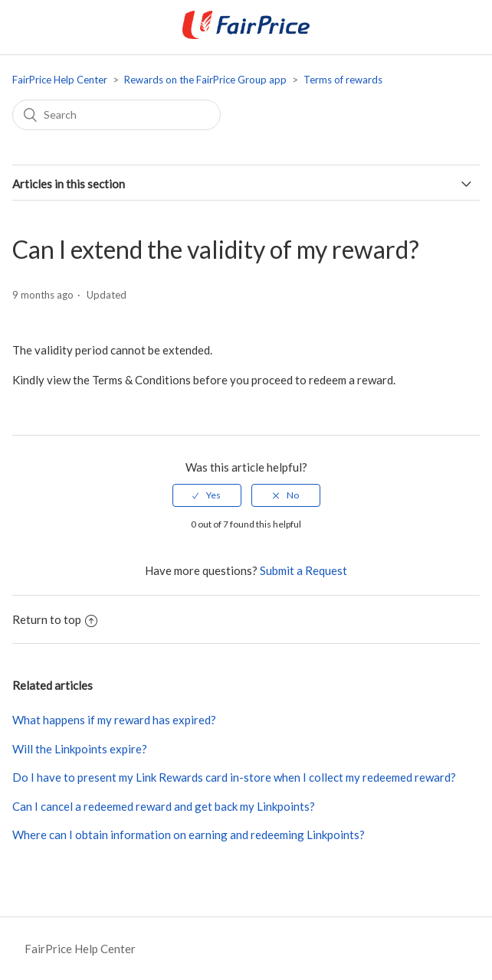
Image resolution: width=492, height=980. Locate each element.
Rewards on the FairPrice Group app (205, 80)
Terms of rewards (343, 80)
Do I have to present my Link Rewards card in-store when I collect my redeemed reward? (234, 777)
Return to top (55, 619)
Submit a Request (303, 570)
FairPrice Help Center (60, 80)
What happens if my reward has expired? (114, 720)
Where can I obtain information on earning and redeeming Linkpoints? (189, 835)
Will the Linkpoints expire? (80, 749)
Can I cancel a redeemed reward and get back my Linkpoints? (164, 806)
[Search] (116, 115)
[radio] (207, 495)
